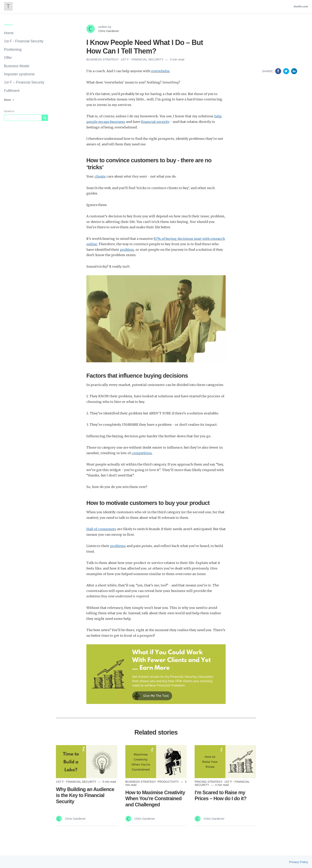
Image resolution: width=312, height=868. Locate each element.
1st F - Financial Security (24, 41)
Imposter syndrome (19, 74)
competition (142, 453)
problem (127, 250)
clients (100, 176)
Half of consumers (101, 529)
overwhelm (160, 71)
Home (9, 33)
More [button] (9, 100)
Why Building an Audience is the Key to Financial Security (85, 795)
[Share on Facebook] (279, 71)
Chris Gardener (109, 31)
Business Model (17, 66)
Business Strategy (103, 59)
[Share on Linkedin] (294, 71)
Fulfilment (12, 91)
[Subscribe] (45, 118)
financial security (155, 122)
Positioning (13, 50)
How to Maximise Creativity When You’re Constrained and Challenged (155, 798)
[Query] (23, 118)
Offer (8, 58)
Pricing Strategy (209, 782)
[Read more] (87, 762)
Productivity (169, 782)
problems (118, 546)
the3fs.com (301, 6)
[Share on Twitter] (287, 71)
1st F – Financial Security (24, 82)
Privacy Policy (299, 862)
